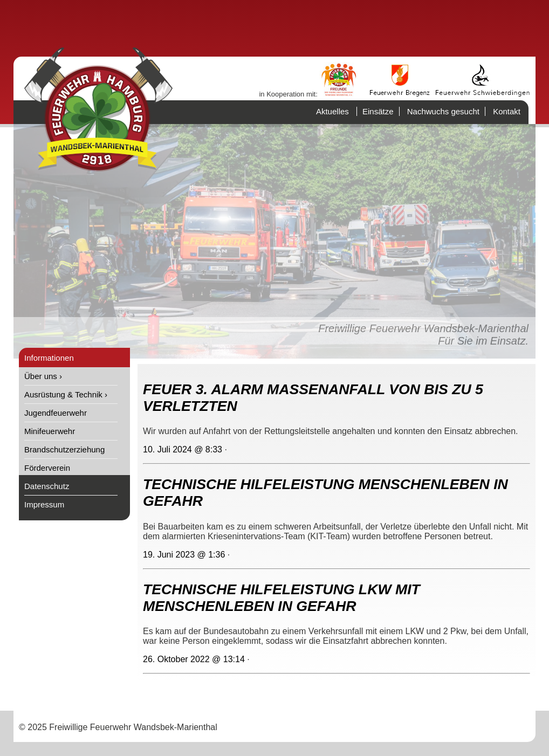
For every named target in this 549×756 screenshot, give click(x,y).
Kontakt (507, 111)
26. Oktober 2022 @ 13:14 (194, 659)
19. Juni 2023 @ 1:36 (184, 555)
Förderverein (47, 468)
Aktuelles (332, 111)
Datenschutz (47, 486)
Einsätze (378, 111)
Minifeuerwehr (50, 431)
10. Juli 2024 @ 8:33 (183, 449)
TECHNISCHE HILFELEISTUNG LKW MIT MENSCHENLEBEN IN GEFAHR (282, 598)
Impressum (44, 504)
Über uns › (43, 376)
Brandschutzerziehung (64, 449)
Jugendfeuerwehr (56, 413)
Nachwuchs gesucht (443, 111)
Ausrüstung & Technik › (66, 394)
